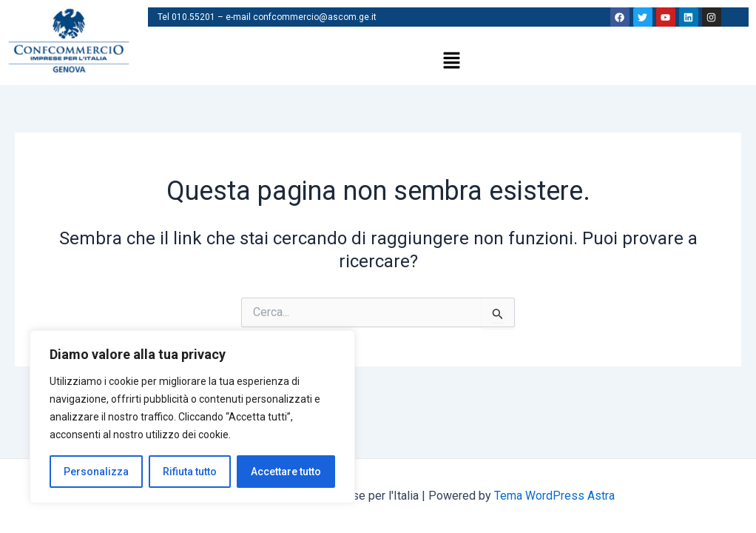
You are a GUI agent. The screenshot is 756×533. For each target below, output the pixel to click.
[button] (452, 61)
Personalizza (96, 472)
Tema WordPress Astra (554, 496)
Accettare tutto (286, 472)
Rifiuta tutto (190, 472)
